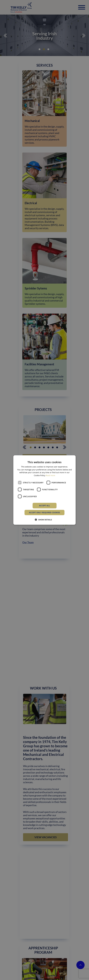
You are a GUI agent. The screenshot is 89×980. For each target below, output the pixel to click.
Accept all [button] (44, 506)
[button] (44, 520)
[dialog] (44, 490)
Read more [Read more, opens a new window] (50, 475)
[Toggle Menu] (82, 7)
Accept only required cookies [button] (44, 513)
